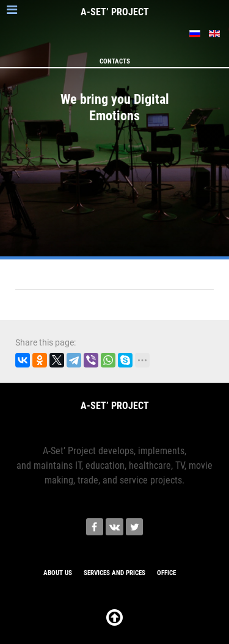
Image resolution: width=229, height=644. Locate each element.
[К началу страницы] (114, 621)
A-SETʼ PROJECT (115, 12)
